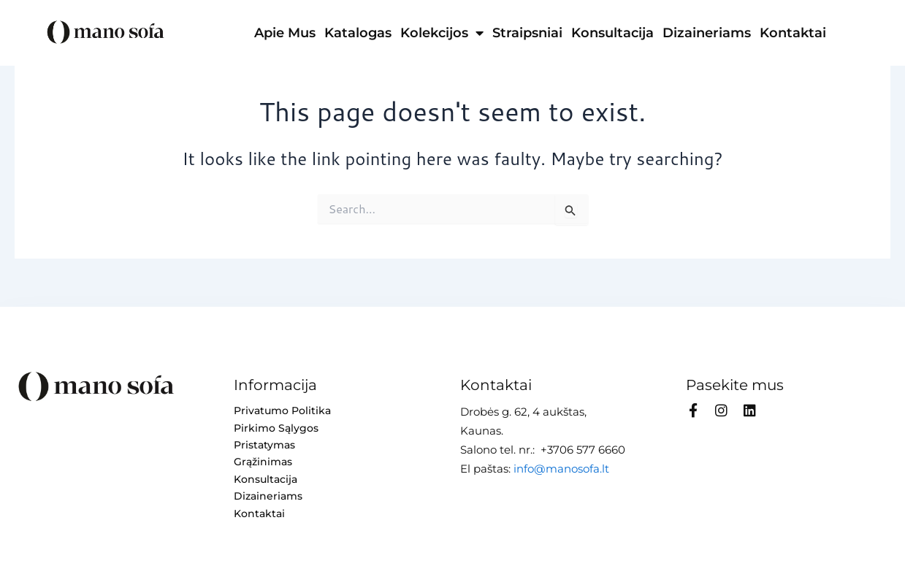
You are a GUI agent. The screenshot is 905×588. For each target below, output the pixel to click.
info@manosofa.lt (561, 467)
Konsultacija (612, 33)
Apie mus (285, 33)
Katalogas (358, 33)
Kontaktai (793, 33)
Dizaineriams (707, 33)
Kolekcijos (442, 33)
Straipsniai (527, 33)
